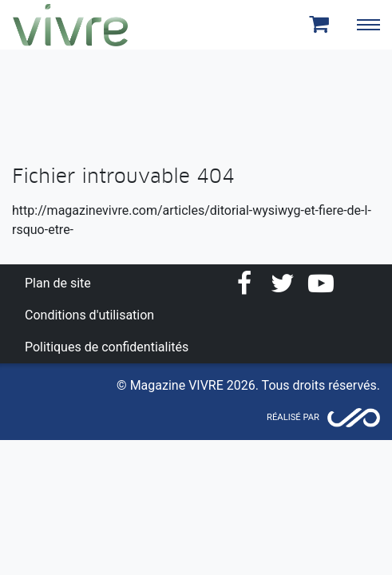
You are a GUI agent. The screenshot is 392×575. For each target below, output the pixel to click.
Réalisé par (293, 417)
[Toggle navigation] (368, 25)
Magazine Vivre (70, 25)
